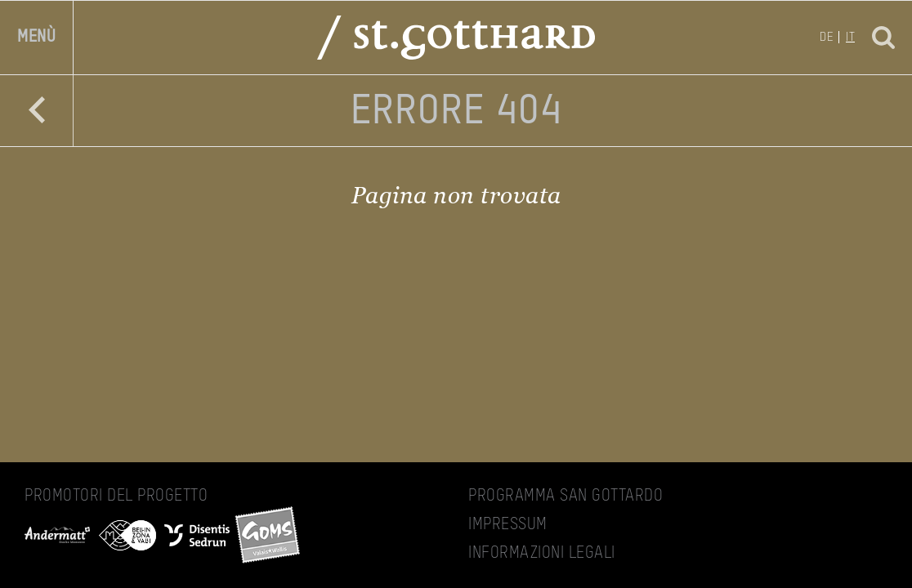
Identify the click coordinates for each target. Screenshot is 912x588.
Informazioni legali (542, 554)
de (827, 37)
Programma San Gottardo (566, 497)
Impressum (508, 525)
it (850, 37)
